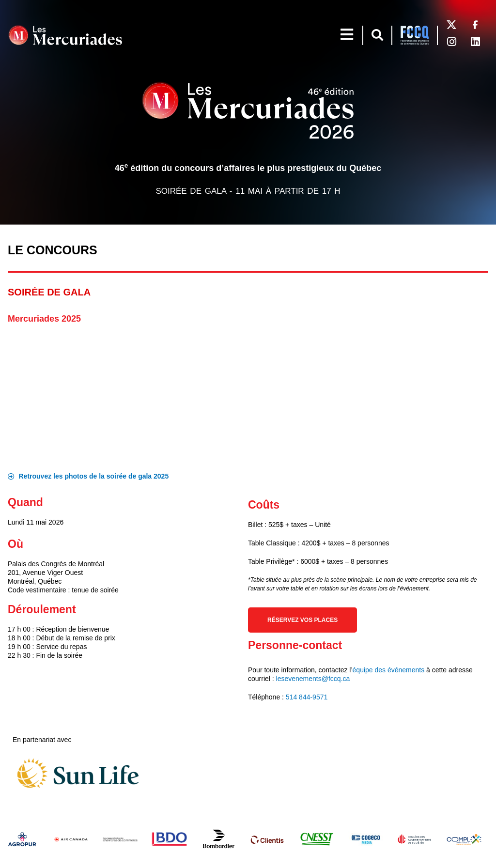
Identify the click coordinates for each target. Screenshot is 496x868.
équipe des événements (389, 670)
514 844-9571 (307, 697)
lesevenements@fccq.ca (313, 679)
